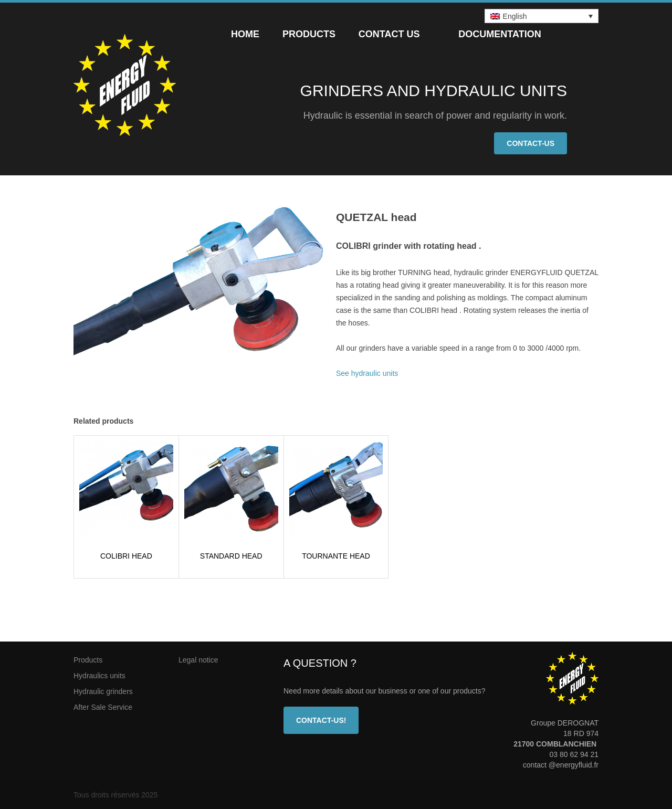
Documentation (500, 34)
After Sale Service (103, 707)
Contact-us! (321, 720)
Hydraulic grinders (103, 691)
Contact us (389, 34)
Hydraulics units (99, 676)
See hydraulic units (367, 373)
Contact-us (531, 143)
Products (309, 34)
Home (245, 34)
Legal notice (198, 660)
